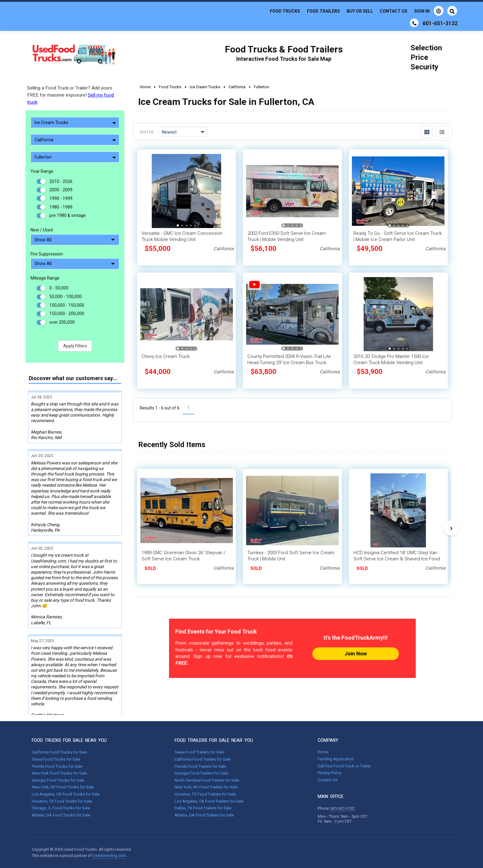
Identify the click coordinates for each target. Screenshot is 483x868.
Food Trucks (285, 11)
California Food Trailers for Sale (203, 759)
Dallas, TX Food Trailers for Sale (203, 808)
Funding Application (336, 759)
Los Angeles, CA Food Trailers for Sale (209, 801)
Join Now (356, 654)
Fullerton (75, 157)
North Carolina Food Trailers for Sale (207, 780)
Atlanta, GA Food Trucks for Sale (61, 815)
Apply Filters (75, 346)
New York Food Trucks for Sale (59, 773)
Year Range (42, 171)
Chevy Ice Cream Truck (166, 356)
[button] (178, 225)
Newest (183, 132)
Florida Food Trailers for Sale (200, 766)
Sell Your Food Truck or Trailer (344, 766)
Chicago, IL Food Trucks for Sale (61, 808)
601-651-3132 (343, 808)
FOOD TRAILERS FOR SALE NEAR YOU (214, 740)
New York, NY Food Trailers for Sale (206, 787)
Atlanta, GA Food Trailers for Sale (204, 815)
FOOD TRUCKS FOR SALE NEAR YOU (69, 740)
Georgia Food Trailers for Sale (201, 773)
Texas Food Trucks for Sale (56, 759)
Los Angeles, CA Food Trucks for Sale (66, 794)
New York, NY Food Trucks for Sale (63, 787)
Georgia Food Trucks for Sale (58, 780)
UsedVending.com (109, 856)
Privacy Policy (330, 773)
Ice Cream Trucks (75, 123)
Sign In (429, 11)
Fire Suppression (47, 254)
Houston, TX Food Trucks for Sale (62, 801)
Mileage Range (45, 278)
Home (323, 752)
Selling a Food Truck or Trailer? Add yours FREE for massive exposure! (70, 95)
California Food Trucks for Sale (59, 752)
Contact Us (394, 11)
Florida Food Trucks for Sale (57, 766)
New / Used (42, 230)
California (75, 140)
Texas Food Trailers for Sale (199, 752)
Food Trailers (323, 11)
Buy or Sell (360, 11)
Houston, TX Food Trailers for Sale (205, 794)
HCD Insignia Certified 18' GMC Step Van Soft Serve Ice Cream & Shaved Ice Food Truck (397, 559)
